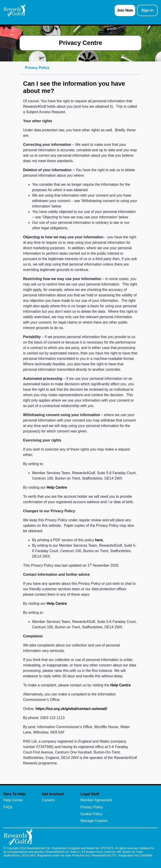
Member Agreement (96, 800)
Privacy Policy (92, 807)
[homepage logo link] (14, 10)
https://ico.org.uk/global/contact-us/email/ (71, 709)
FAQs (8, 807)
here (99, 540)
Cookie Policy (91, 814)
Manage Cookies (94, 821)
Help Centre (57, 487)
